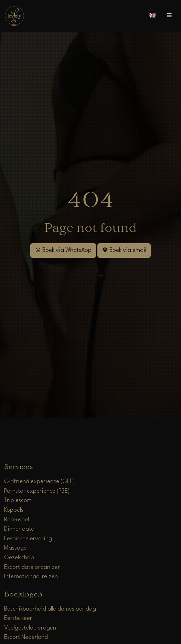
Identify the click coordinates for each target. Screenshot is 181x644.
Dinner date (19, 529)
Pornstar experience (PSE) (37, 491)
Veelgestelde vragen (30, 628)
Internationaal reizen (31, 577)
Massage (15, 548)
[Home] (14, 16)
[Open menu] (169, 16)
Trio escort (18, 500)
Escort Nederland (26, 637)
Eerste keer (18, 618)
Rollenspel (17, 520)
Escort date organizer (32, 567)
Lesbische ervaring (28, 539)
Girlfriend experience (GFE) (40, 482)
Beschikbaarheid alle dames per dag (50, 609)
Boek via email (124, 250)
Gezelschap (19, 558)
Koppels (14, 510)
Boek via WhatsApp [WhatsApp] (63, 250)
